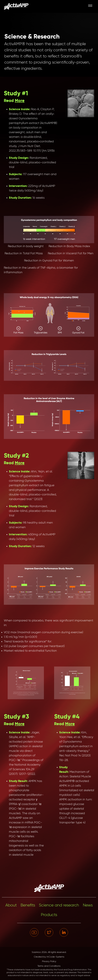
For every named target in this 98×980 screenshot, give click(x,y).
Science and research (59, 905)
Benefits (28, 905)
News (88, 905)
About (11, 905)
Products (49, 915)
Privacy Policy (49, 961)
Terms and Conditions (49, 966)
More (20, 101)
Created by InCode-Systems (49, 957)
